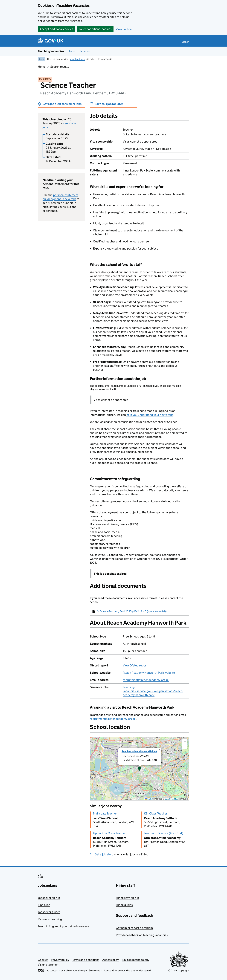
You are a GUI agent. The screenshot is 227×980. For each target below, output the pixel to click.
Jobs (72, 51)
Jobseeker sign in (49, 898)
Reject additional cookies (95, 29)
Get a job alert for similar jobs (62, 104)
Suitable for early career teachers (144, 134)
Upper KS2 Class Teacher (109, 833)
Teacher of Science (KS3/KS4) (164, 833)
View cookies (124, 29)
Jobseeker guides (49, 912)
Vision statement (49, 965)
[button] (140, 769)
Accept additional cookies (56, 29)
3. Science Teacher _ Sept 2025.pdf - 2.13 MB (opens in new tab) (132, 611)
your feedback (77, 59)
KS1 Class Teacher (156, 813)
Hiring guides (124, 905)
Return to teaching (50, 919)
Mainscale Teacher (105, 813)
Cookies (43, 960)
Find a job (44, 905)
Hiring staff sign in (127, 898)
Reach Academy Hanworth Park (139, 751)
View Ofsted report (135, 665)
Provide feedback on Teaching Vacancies (142, 935)
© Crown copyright (179, 970)
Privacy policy (60, 960)
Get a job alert (104, 854)
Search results (60, 67)
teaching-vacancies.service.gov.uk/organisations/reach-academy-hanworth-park (153, 691)
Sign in (185, 42)
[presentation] (140, 769)
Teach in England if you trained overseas (63, 926)
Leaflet (149, 799)
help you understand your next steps (150, 415)
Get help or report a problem (134, 928)
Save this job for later (109, 104)
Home (42, 67)
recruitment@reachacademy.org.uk (146, 680)
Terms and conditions (86, 960)
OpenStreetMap (171, 799)
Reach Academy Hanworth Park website (149, 673)
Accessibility (111, 960)
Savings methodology (135, 960)
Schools (85, 51)
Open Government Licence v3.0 (99, 970)
